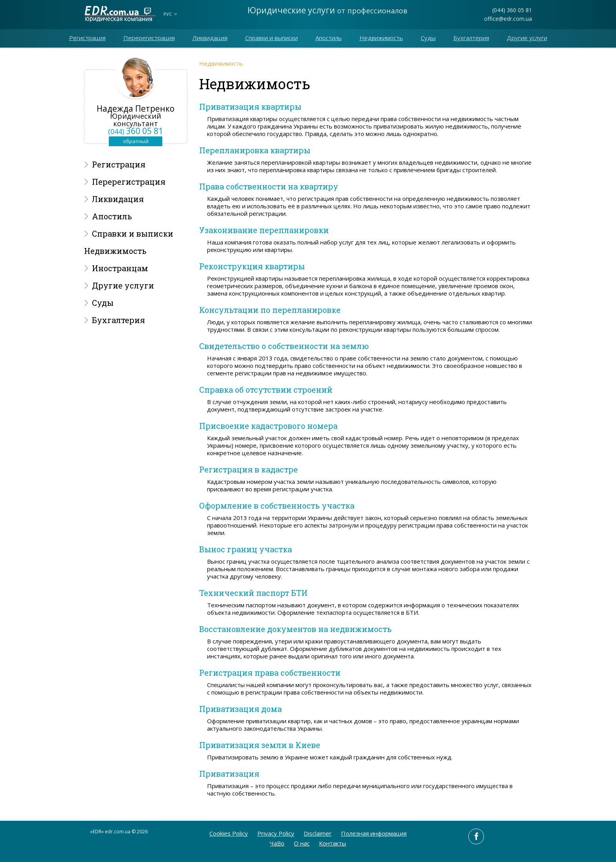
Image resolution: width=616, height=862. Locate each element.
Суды (428, 38)
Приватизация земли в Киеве (260, 745)
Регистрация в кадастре (248, 469)
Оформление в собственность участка (277, 505)
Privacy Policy (276, 833)
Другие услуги (527, 38)
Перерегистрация (149, 38)
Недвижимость (381, 38)
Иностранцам (120, 268)
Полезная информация (374, 833)
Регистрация (87, 38)
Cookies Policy (229, 833)
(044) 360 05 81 (512, 10)
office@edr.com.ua (508, 19)
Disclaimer (318, 833)
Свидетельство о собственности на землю (284, 346)
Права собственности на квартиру (269, 186)
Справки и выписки (271, 38)
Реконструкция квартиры (252, 266)
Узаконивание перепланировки (264, 230)
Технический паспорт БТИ (253, 593)
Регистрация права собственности (270, 673)
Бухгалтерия (471, 38)
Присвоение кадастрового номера (268, 426)
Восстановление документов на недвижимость (295, 629)
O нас (302, 843)
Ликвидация (210, 38)
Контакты (333, 843)
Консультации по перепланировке (270, 310)
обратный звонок (136, 142)
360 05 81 (136, 131)
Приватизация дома (240, 709)
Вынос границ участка (246, 549)
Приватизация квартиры (250, 107)
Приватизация (229, 774)
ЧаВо (277, 843)
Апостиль (329, 38)
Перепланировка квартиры (255, 150)
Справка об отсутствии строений (266, 390)
